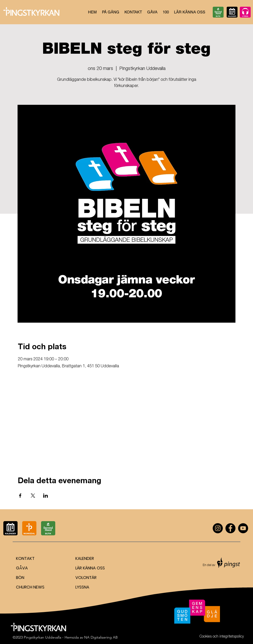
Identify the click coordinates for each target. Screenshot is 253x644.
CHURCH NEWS (30, 587)
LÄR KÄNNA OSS (90, 568)
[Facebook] (230, 528)
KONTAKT (25, 558)
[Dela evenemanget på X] (33, 496)
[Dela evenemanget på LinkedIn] (46, 496)
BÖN (20, 578)
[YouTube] (243, 528)
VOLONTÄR (86, 578)
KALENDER (85, 558)
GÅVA (22, 568)
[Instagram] (218, 528)
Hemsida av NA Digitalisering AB (91, 637)
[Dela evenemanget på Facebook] (20, 496)
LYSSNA (82, 587)
